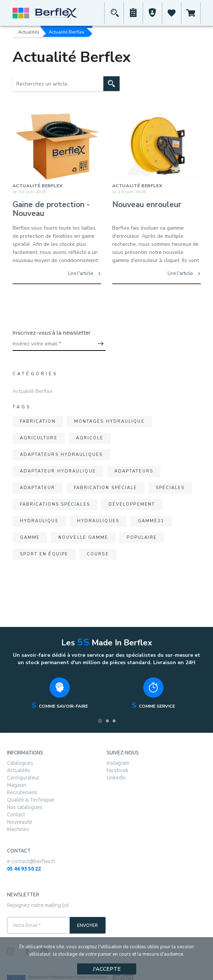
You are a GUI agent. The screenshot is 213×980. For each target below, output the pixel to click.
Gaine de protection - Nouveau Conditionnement (51, 209)
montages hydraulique (109, 421)
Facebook (118, 770)
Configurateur (23, 778)
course (98, 554)
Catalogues (20, 763)
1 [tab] (100, 721)
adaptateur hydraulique (58, 471)
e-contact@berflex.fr (31, 861)
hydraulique (39, 521)
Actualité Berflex (32, 391)
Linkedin (116, 778)
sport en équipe (44, 554)
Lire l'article (85, 273)
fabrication (38, 421)
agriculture (39, 438)
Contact (16, 815)
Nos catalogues (25, 807)
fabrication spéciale (106, 488)
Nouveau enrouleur (147, 205)
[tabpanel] (60, 695)
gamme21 (151, 521)
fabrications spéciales (55, 504)
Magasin (17, 785)
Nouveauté (20, 822)
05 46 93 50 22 (24, 869)
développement (132, 504)
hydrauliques (98, 521)
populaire (142, 538)
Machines (18, 829)
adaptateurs (134, 471)
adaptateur (38, 488)
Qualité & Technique (31, 800)
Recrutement (22, 792)
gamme (30, 538)
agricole (90, 438)
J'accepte (107, 969)
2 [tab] (107, 721)
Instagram (118, 763)
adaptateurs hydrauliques (61, 455)
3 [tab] (114, 721)
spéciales (170, 488)
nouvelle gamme (83, 538)
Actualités (29, 31)
